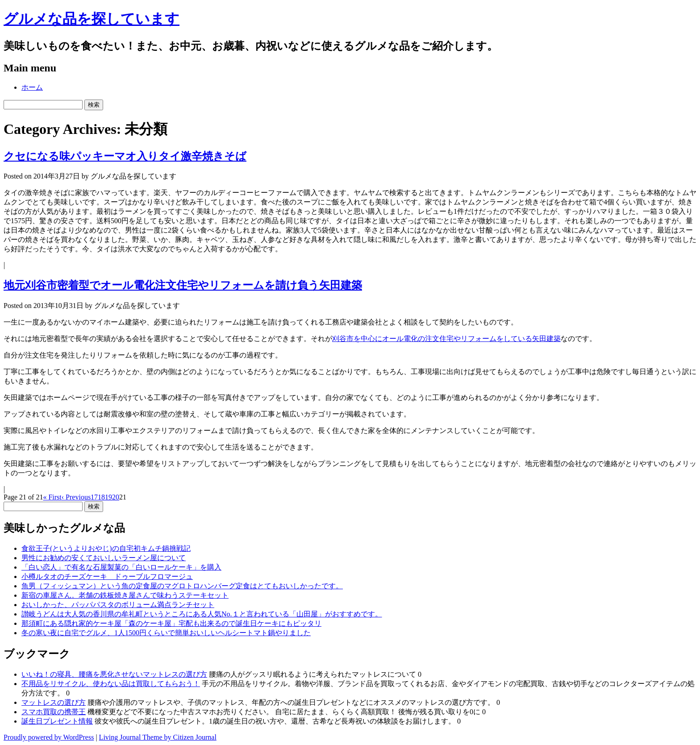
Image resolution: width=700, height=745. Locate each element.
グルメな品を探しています (92, 19)
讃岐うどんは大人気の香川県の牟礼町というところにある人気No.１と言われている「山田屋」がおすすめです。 (202, 614)
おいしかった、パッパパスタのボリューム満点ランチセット (118, 605)
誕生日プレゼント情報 (57, 721)
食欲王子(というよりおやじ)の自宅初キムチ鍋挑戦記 (106, 548)
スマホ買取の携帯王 (54, 712)
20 (116, 497)
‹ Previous (76, 497)
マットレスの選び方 (54, 702)
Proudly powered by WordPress (49, 737)
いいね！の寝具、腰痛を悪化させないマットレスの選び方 (114, 674)
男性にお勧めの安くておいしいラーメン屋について (104, 558)
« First (52, 497)
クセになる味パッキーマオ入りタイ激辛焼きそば (125, 156)
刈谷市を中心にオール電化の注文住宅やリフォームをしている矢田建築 (446, 339)
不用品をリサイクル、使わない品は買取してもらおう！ (111, 684)
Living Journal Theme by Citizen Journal (158, 737)
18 (101, 497)
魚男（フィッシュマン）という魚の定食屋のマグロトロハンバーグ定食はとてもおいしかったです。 (182, 586)
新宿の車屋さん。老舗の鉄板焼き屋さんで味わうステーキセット (125, 595)
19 (108, 497)
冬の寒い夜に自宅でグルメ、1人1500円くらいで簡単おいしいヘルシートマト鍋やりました (166, 633)
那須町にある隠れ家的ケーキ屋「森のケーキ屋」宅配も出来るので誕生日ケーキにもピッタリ (171, 623)
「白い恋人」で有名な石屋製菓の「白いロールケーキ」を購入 (121, 567)
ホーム (32, 87)
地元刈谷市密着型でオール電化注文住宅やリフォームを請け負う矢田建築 (183, 285)
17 (94, 497)
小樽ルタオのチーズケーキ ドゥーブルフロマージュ (107, 576)
